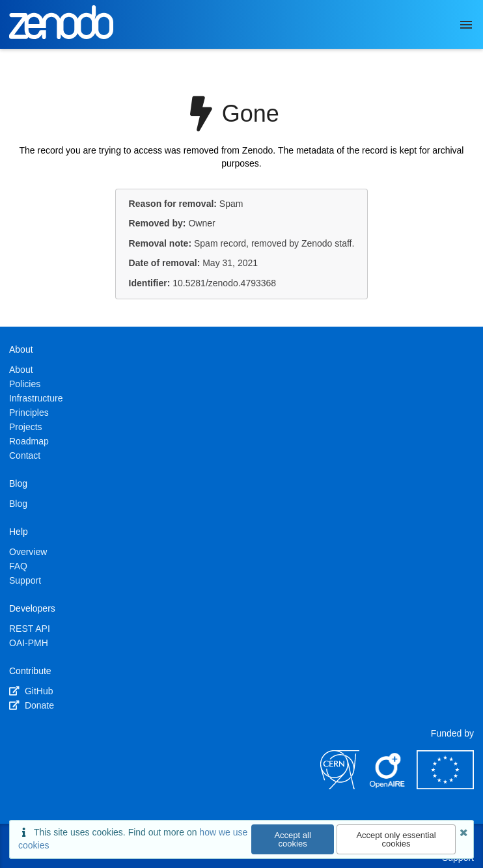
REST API (30, 629)
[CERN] (340, 786)
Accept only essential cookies (396, 839)
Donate (32, 705)
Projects (26, 427)
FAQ (18, 566)
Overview (28, 552)
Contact (25, 455)
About (21, 370)
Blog (18, 504)
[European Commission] (445, 786)
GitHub (31, 691)
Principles (29, 413)
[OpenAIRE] (388, 786)
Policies (25, 384)
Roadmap (29, 441)
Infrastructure (36, 398)
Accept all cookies (292, 839)
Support (25, 580)
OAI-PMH (29, 643)
